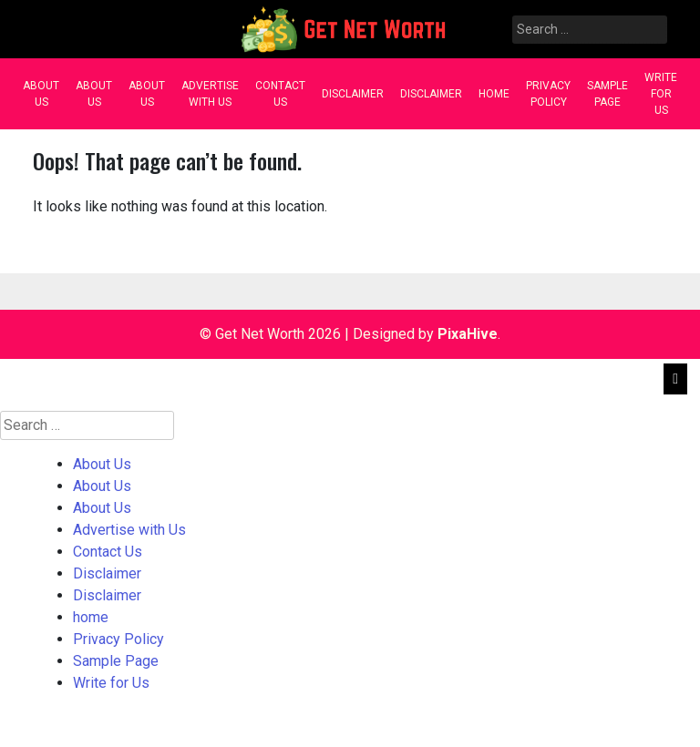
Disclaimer (353, 94)
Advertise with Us (210, 94)
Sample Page (607, 94)
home (494, 94)
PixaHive (468, 334)
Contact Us (280, 94)
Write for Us (661, 94)
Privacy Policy (548, 94)
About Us (41, 94)
